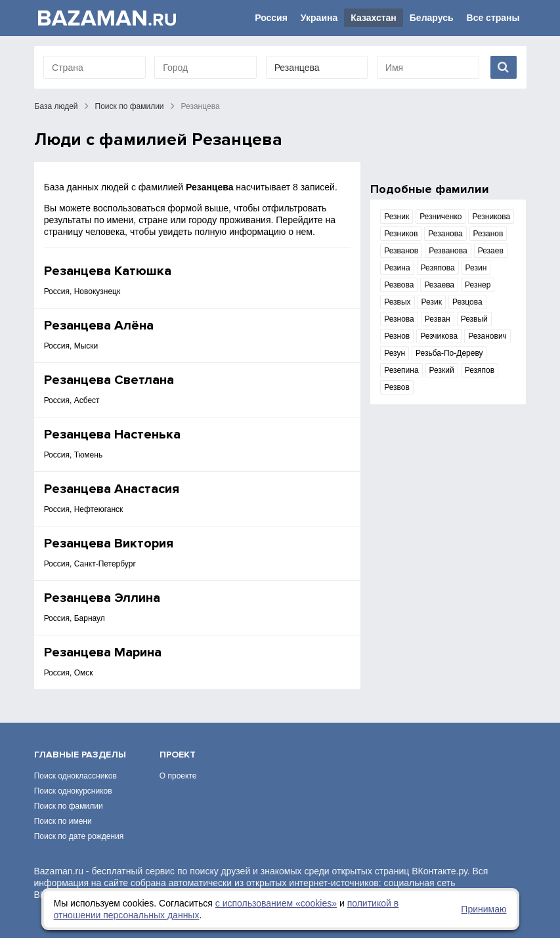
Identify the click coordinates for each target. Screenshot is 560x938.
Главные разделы (80, 755)
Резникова (491, 217)
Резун (395, 353)
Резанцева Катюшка (108, 271)
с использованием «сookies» (276, 903)
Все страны (493, 18)
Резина (397, 268)
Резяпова (438, 268)
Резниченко (441, 217)
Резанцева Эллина (102, 598)
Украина (319, 18)
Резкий (442, 370)
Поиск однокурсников (73, 791)
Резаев (491, 251)
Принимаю (484, 909)
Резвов (397, 387)
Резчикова (439, 336)
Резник (397, 217)
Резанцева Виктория (109, 544)
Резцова (467, 302)
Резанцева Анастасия (112, 489)
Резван (438, 319)
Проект (178, 755)
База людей (56, 106)
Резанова (445, 234)
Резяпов (480, 370)
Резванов (401, 251)
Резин (476, 268)
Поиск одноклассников (75, 776)
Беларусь (432, 18)
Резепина (401, 370)
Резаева (439, 285)
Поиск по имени (63, 821)
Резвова (399, 285)
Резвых (397, 302)
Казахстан (374, 18)
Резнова (399, 319)
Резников (401, 234)
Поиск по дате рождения (79, 836)
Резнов (397, 336)
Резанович (487, 336)
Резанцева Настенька (112, 435)
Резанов (488, 234)
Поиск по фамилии (130, 106)
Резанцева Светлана (109, 380)
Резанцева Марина (103, 652)
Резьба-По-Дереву (449, 353)
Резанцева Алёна (99, 326)
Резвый (474, 319)
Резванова (448, 251)
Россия (271, 18)
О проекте (178, 776)
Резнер (478, 285)
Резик (432, 302)
